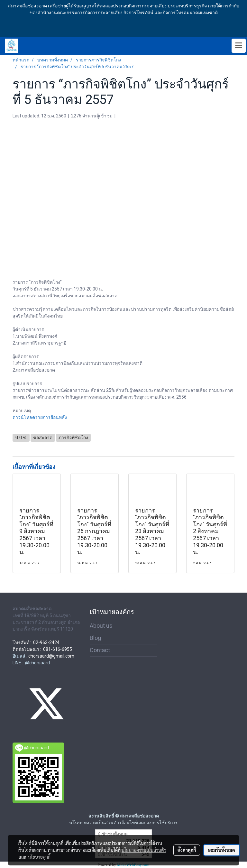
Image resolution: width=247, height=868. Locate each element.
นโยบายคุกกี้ (39, 857)
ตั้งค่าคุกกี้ (187, 850)
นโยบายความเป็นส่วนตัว (144, 850)
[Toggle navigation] (239, 46)
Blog (95, 638)
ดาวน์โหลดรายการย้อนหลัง (40, 417)
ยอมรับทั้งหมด (222, 850)
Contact (100, 650)
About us (101, 626)
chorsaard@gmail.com (51, 656)
